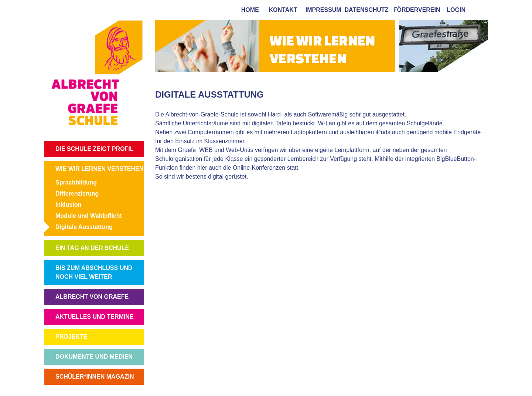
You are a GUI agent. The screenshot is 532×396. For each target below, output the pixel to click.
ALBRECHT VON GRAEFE (92, 297)
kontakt (282, 10)
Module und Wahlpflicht (89, 216)
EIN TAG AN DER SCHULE (92, 248)
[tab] (480, 9)
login (456, 10)
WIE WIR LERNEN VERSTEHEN (99, 169)
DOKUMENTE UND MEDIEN (94, 357)
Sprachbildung (76, 182)
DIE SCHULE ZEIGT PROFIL (95, 149)
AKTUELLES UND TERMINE (95, 317)
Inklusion (68, 205)
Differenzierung (77, 194)
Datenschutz (367, 10)
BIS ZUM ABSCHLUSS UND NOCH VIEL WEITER (94, 272)
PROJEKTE (71, 337)
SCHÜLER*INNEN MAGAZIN (95, 377)
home (248, 10)
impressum (322, 10)
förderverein (415, 10)
